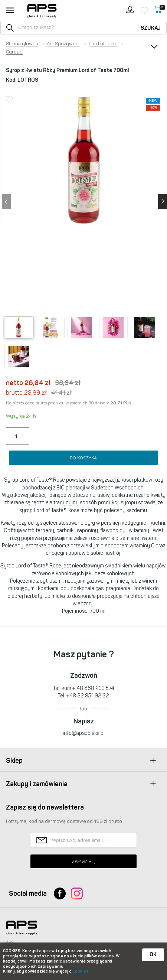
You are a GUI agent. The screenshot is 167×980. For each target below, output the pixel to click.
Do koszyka (83, 458)
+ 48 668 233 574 (93, 688)
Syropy (14, 52)
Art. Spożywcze (63, 44)
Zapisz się (83, 861)
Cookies (81, 971)
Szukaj (151, 28)
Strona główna (22, 44)
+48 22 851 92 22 (88, 696)
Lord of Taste (103, 44)
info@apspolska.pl (84, 733)
